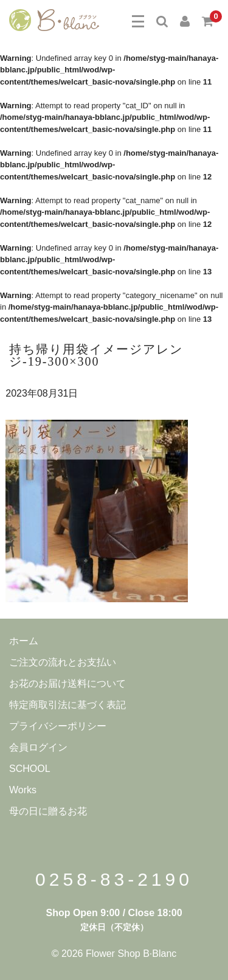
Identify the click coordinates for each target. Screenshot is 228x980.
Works (23, 790)
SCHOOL (30, 769)
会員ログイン (38, 747)
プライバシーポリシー (58, 726)
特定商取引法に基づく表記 (67, 705)
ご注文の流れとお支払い (63, 662)
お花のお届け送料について (67, 683)
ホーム (24, 641)
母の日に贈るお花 (48, 811)
